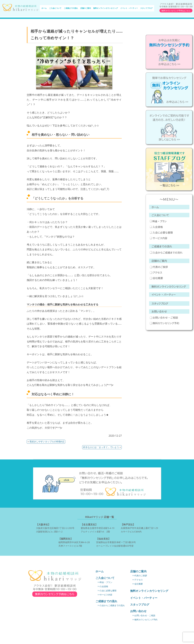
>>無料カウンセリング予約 (145, 620)
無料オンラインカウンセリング (106, 8)
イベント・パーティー (129, 8)
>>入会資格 (103, 586)
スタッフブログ (146, 8)
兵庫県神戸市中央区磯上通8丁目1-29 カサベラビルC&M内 (139, 528)
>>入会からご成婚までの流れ (111, 605)
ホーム (44, 8)
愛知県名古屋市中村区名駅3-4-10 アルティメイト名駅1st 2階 (98, 528)
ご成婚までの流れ (71, 8)
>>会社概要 (138, 584)
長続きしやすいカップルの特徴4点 (47, 441)
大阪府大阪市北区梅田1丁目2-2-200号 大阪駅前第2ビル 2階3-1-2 (55, 528)
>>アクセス (138, 580)
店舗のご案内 (86, 8)
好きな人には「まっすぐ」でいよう (101, 447)
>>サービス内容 (105, 595)
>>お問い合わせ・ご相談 (144, 616)
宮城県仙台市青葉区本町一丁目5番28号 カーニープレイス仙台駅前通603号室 (116, 542)
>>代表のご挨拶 (140, 576)
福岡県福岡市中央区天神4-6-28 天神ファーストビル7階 (74, 542)
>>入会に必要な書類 (107, 591)
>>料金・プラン (105, 582)
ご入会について (55, 8)
